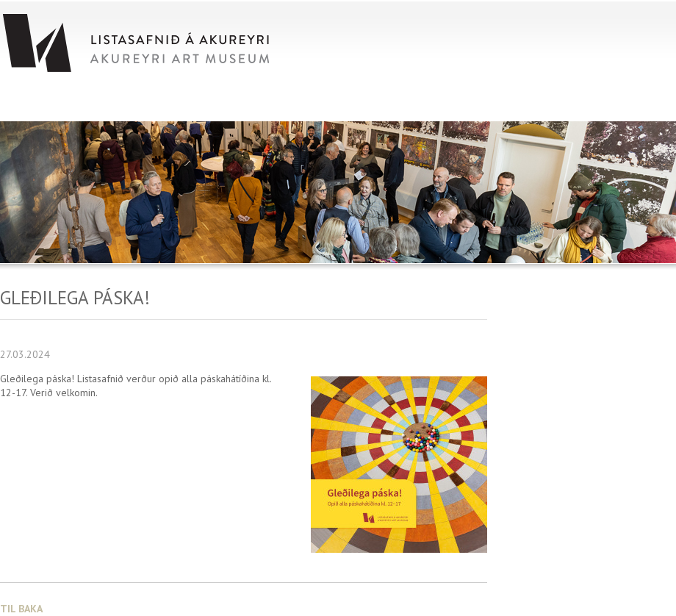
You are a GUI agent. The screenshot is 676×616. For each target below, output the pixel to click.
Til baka (21, 609)
